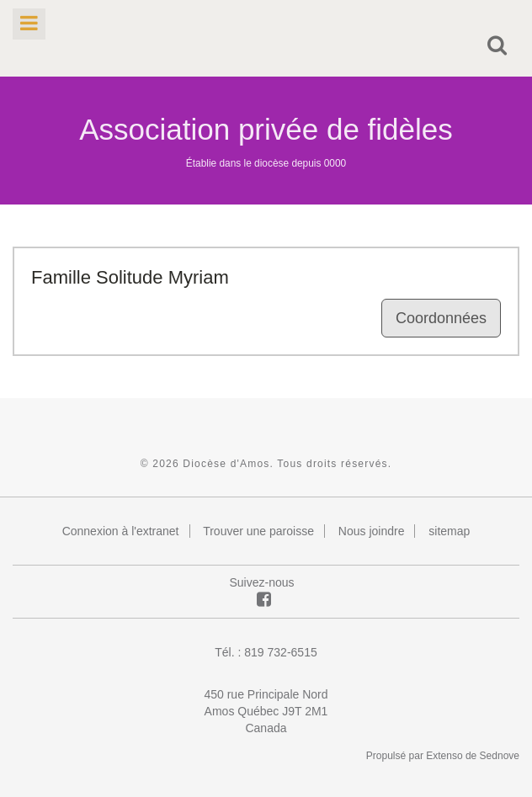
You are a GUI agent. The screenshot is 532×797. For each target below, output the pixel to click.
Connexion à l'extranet (121, 531)
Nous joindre (372, 531)
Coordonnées (441, 318)
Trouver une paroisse (258, 531)
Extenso (444, 756)
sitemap (449, 531)
